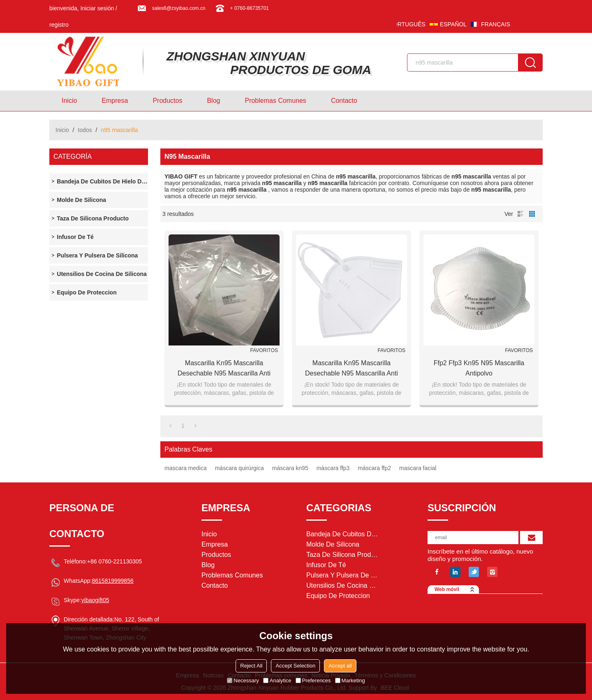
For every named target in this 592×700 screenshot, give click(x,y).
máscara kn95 (290, 468)
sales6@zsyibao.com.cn (179, 8)
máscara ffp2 (374, 468)
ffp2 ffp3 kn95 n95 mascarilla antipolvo (479, 368)
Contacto (344, 101)
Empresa (115, 101)
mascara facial (418, 468)
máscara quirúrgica (239, 468)
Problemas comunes (275, 101)
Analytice (277, 680)
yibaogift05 (95, 600)
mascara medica (186, 468)
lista (520, 214)
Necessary (243, 680)
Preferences (313, 680)
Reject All (251, 666)
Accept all (340, 666)
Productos (167, 101)
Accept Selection (295, 666)
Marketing (350, 680)
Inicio (69, 101)
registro (59, 25)
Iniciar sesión (97, 8)
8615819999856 (112, 581)
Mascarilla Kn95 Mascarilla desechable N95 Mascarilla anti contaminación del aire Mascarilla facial (224, 369)
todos (85, 130)
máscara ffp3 (333, 468)
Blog (213, 101)
